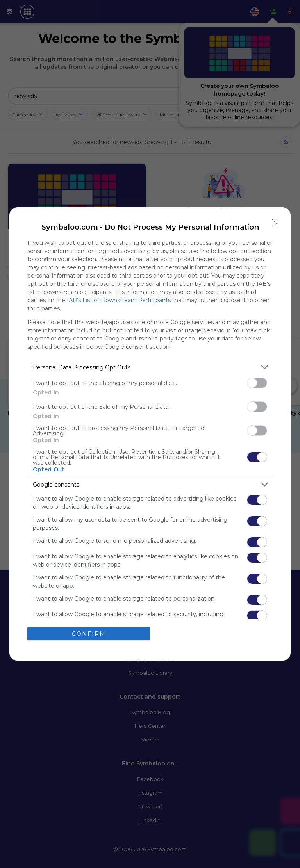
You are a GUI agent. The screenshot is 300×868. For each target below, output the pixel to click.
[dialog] (150, 434)
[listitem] (150, 367)
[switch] (257, 383)
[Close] (275, 223)
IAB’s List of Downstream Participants (119, 300)
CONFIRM (89, 634)
